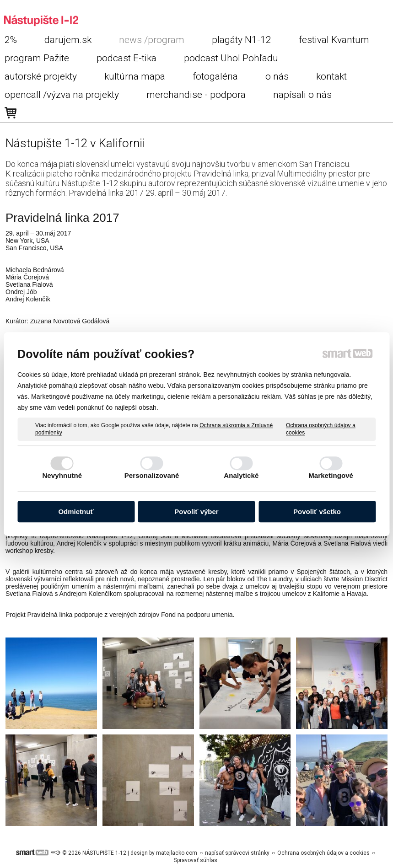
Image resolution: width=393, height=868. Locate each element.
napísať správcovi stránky (237, 853)
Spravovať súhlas (196, 860)
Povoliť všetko (317, 512)
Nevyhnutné (62, 475)
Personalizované (152, 475)
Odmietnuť (76, 512)
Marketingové (331, 475)
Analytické (241, 475)
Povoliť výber (196, 512)
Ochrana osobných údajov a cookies (321, 429)
